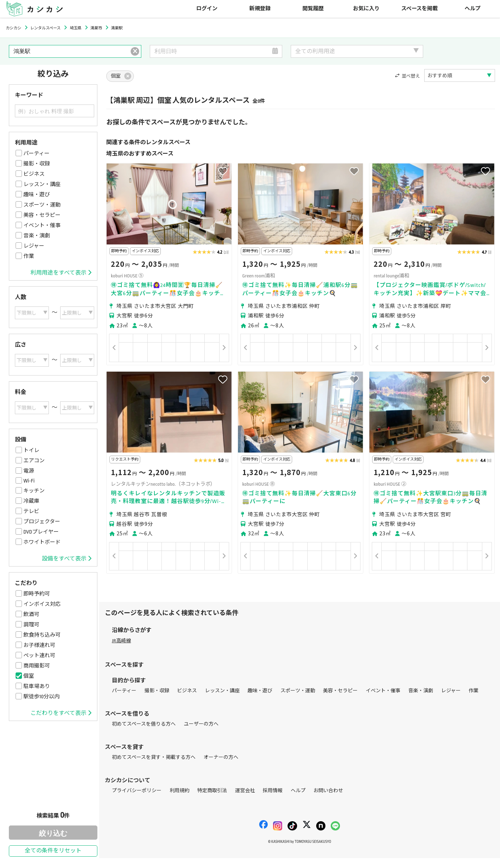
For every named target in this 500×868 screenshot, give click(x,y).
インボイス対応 (42, 604)
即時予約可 (37, 594)
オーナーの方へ (221, 757)
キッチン (34, 491)
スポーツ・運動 (42, 205)
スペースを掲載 (419, 9)
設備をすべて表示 (67, 559)
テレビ (31, 511)
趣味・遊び (37, 195)
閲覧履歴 (313, 9)
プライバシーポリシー (137, 791)
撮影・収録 (37, 164)
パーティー (36, 153)
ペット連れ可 (39, 655)
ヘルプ (473, 9)
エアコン (34, 461)
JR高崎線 (121, 641)
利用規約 (180, 791)
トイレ (31, 450)
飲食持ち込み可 (42, 635)
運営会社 (245, 791)
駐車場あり (37, 686)
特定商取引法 (212, 791)
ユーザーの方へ (201, 724)
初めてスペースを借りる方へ (144, 724)
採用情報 (273, 791)
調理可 (31, 625)
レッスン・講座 (42, 184)
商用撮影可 (37, 666)
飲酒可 (31, 614)
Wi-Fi (29, 481)
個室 (29, 676)
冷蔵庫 (31, 501)
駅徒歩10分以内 (41, 697)
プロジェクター (42, 522)
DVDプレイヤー (41, 532)
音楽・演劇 (37, 236)
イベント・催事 (42, 225)
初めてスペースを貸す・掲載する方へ (154, 757)
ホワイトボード (42, 542)
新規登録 (260, 9)
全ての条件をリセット (53, 851)
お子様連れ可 (39, 645)
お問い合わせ (328, 791)
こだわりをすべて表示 (61, 713)
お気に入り (366, 9)
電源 (29, 471)
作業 (29, 256)
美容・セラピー (42, 215)
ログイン (207, 9)
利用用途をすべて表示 (61, 273)
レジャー (34, 246)
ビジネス (34, 174)
